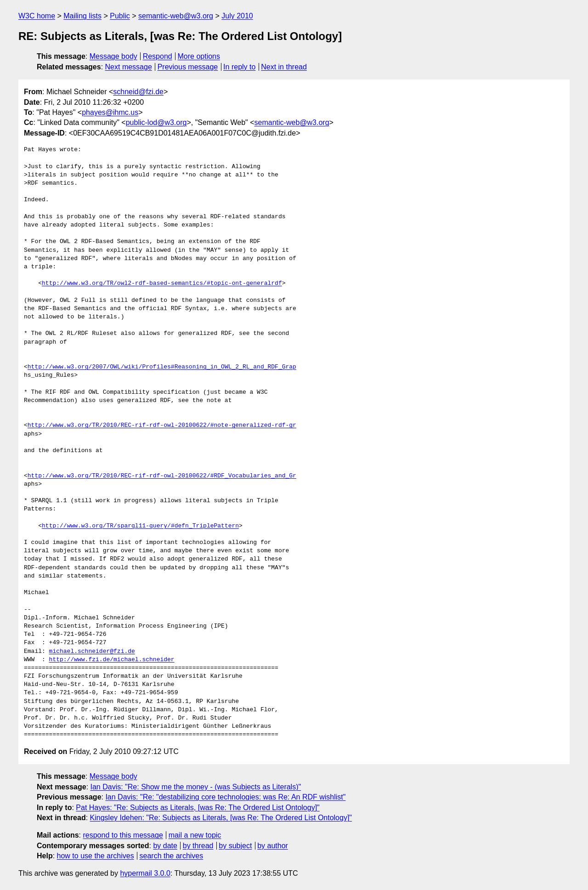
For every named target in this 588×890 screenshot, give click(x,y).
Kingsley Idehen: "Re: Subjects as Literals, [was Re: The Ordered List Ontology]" (221, 818)
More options (199, 56)
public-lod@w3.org (156, 122)
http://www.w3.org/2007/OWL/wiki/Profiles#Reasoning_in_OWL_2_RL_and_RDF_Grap (162, 367)
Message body (113, 56)
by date (165, 846)
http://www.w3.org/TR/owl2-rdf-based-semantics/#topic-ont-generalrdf (162, 283)
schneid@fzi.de (138, 92)
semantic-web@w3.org (176, 16)
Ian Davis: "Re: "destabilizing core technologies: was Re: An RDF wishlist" (225, 797)
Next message (129, 67)
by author (273, 846)
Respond (158, 56)
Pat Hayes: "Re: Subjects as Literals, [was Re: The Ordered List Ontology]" (198, 808)
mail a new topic (195, 835)
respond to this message (123, 835)
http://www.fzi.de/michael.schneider (112, 660)
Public (120, 16)
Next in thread (284, 67)
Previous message (188, 67)
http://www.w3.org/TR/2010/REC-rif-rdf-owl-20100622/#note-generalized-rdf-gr (162, 425)
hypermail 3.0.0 (145, 873)
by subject (235, 846)
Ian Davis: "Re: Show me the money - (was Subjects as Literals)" (196, 787)
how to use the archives (96, 856)
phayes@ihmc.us (110, 112)
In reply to (239, 67)
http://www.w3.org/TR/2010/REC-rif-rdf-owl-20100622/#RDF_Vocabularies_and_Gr (162, 476)
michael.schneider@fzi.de (92, 652)
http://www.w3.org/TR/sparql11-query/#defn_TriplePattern (140, 526)
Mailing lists (82, 16)
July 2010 (237, 16)
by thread (198, 846)
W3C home (37, 16)
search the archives (172, 856)
